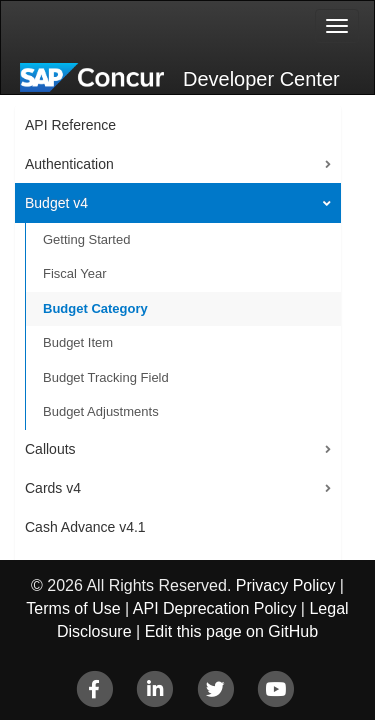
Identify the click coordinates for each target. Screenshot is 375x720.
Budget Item (78, 342)
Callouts (50, 449)
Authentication (69, 164)
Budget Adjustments (101, 411)
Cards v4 (53, 488)
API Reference (70, 125)
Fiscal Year (75, 273)
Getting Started (86, 239)
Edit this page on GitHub (231, 631)
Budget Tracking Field (106, 377)
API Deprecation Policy (215, 608)
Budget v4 (56, 203)
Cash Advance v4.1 (85, 527)
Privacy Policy (286, 585)
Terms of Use (73, 608)
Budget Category (95, 308)
